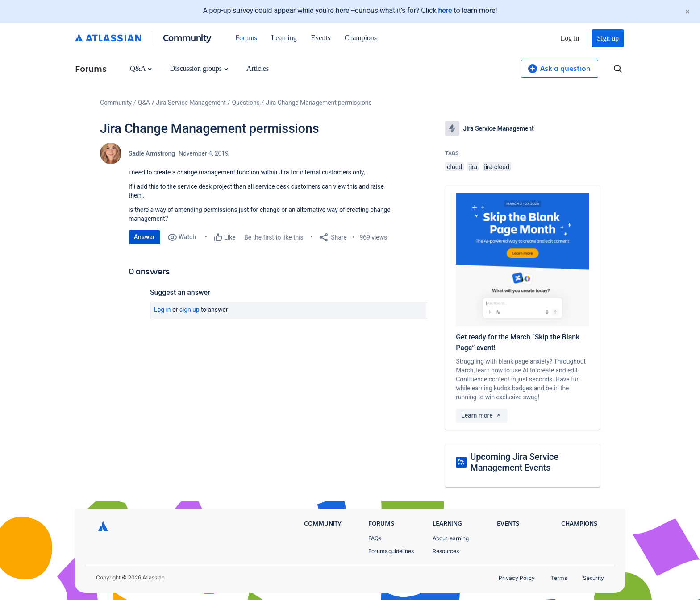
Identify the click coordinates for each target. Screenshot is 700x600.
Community (187, 37)
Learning (284, 38)
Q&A (141, 68)
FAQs (375, 538)
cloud (454, 167)
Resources (446, 551)
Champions (361, 38)
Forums (246, 38)
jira (473, 167)
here (445, 10)
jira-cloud (497, 167)
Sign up (608, 38)
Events (321, 38)
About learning (451, 538)
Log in (570, 38)
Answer (144, 237)
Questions (246, 103)
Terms (559, 578)
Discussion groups (199, 68)
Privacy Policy (517, 578)
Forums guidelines (391, 551)
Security (594, 578)
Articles (258, 68)
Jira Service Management (191, 103)
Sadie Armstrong (152, 153)
